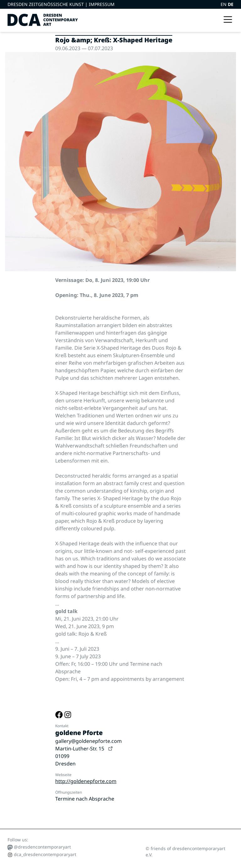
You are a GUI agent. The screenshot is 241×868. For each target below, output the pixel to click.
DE (231, 4)
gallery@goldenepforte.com (88, 741)
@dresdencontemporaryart (39, 847)
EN (224, 4)
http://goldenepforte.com (86, 781)
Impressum (102, 4)
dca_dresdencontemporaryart (42, 854)
